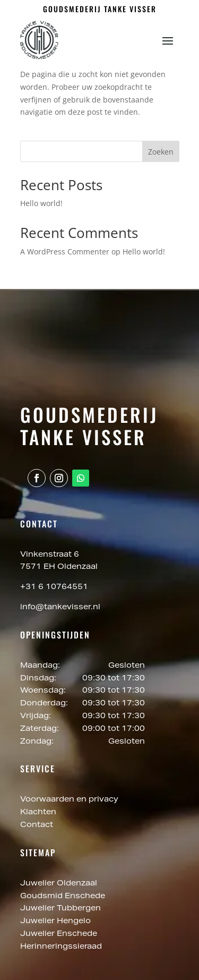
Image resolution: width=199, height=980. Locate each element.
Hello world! (41, 203)
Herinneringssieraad (61, 947)
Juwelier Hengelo (57, 922)
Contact (37, 825)
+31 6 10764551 (54, 587)
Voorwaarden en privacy (69, 800)
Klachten (38, 813)
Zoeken (161, 152)
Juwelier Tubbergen (62, 909)
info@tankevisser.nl (60, 608)
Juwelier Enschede (59, 934)
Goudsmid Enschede (64, 897)
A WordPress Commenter (65, 252)
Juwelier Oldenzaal (60, 884)
